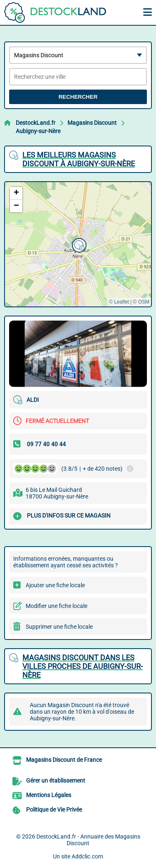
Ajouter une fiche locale (55, 585)
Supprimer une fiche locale (59, 627)
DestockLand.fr (36, 123)
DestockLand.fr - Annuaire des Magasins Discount (88, 840)
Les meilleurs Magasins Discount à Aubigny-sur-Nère (79, 159)
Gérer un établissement (56, 780)
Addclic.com (87, 856)
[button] (78, 244)
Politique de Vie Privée (54, 810)
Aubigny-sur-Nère (38, 131)
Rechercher (78, 97)
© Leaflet (119, 302)
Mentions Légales (49, 795)
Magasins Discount (92, 123)
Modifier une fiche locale (56, 606)
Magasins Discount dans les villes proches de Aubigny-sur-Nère (83, 666)
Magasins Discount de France (64, 760)
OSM (144, 302)
